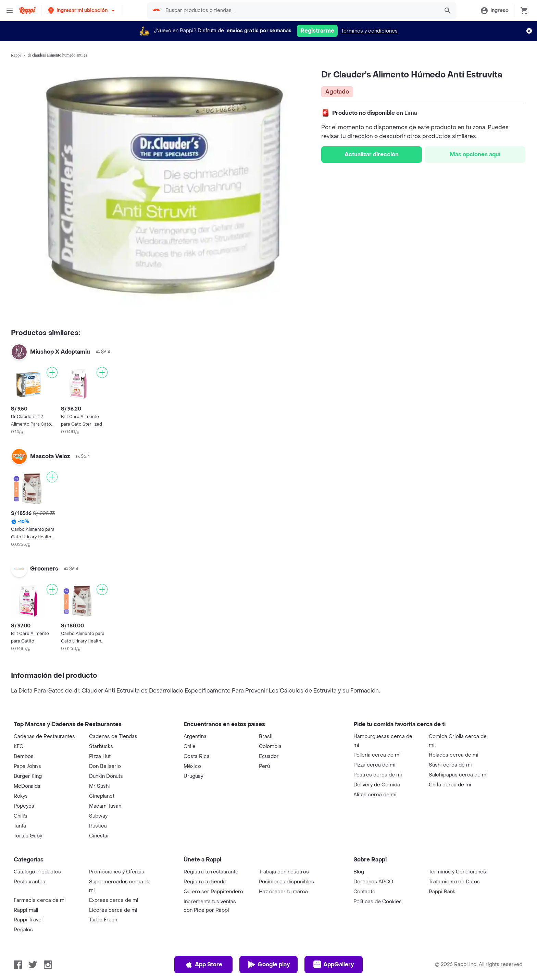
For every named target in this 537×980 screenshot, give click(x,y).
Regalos (23, 930)
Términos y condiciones (369, 31)
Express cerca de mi (114, 900)
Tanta (20, 826)
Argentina (195, 737)
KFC (18, 746)
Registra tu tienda (205, 882)
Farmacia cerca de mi (40, 900)
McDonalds (27, 786)
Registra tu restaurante (211, 872)
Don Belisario (105, 766)
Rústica (98, 826)
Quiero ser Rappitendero (213, 892)
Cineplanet (102, 796)
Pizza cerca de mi (374, 765)
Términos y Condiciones (457, 872)
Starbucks (101, 746)
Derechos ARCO (373, 882)
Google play (269, 965)
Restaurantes (29, 882)
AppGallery (334, 965)
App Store (204, 965)
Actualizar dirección (372, 154)
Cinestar (99, 836)
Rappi (16, 55)
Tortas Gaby (28, 836)
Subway (98, 816)
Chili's (21, 816)
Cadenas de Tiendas (113, 737)
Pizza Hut (100, 756)
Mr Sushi (99, 786)
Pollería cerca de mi (377, 755)
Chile (190, 746)
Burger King (28, 776)
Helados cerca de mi (454, 755)
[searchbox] (300, 11)
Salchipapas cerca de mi (458, 775)
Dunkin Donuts (106, 776)
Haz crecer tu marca (283, 892)
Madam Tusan (105, 806)
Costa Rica (197, 756)
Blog (359, 872)
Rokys (21, 796)
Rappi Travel (28, 920)
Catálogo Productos (37, 872)
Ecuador (269, 756)
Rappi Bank (442, 892)
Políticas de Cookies (378, 902)
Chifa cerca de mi (450, 785)
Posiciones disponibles (286, 882)
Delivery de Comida (377, 785)
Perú (264, 766)
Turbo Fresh (103, 920)
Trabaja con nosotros (284, 872)
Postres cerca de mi (378, 775)
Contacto (364, 892)
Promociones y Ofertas (117, 872)
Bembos (24, 756)
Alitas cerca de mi (375, 795)
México (192, 766)
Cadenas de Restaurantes (44, 737)
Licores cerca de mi (113, 910)
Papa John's (27, 766)
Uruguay (193, 776)
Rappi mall (26, 910)
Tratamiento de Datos (454, 882)
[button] (82, 10)
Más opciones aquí (475, 154)
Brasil (266, 737)
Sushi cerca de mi (450, 765)
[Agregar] (52, 372)
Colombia (270, 746)
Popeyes (24, 806)
